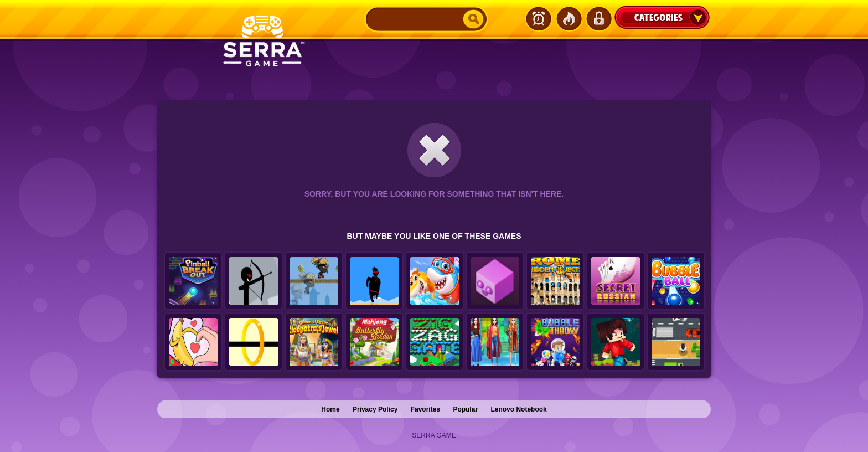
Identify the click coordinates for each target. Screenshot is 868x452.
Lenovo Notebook (518, 409)
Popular (465, 409)
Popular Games (569, 19)
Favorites (425, 409)
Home (330, 409)
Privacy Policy (375, 409)
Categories (662, 17)
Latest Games (539, 19)
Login (598, 19)
